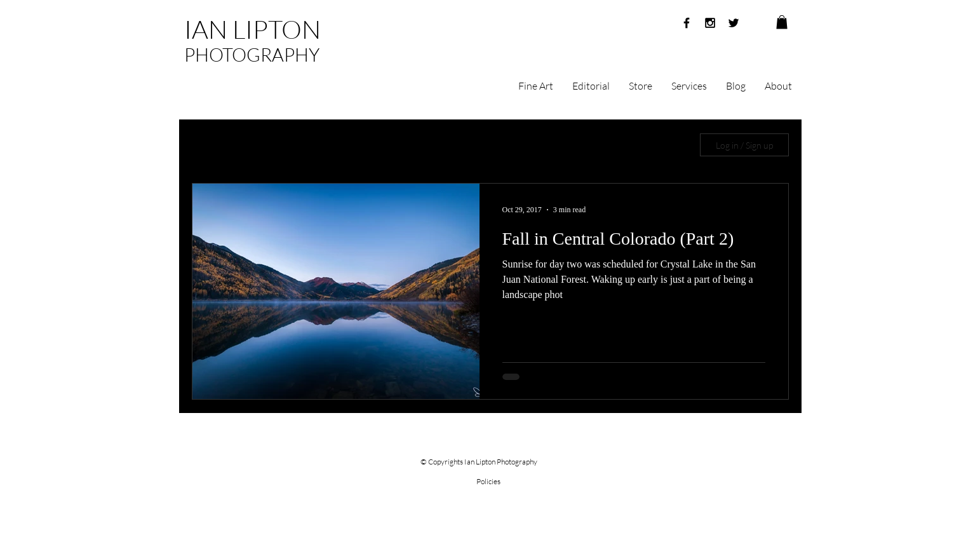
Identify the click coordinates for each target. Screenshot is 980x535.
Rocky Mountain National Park (524, 145)
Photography (329, 145)
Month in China (409, 145)
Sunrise (264, 145)
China (620, 145)
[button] (782, 22)
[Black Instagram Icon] (710, 23)
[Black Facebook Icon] (687, 23)
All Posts (208, 145)
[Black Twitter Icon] (734, 23)
